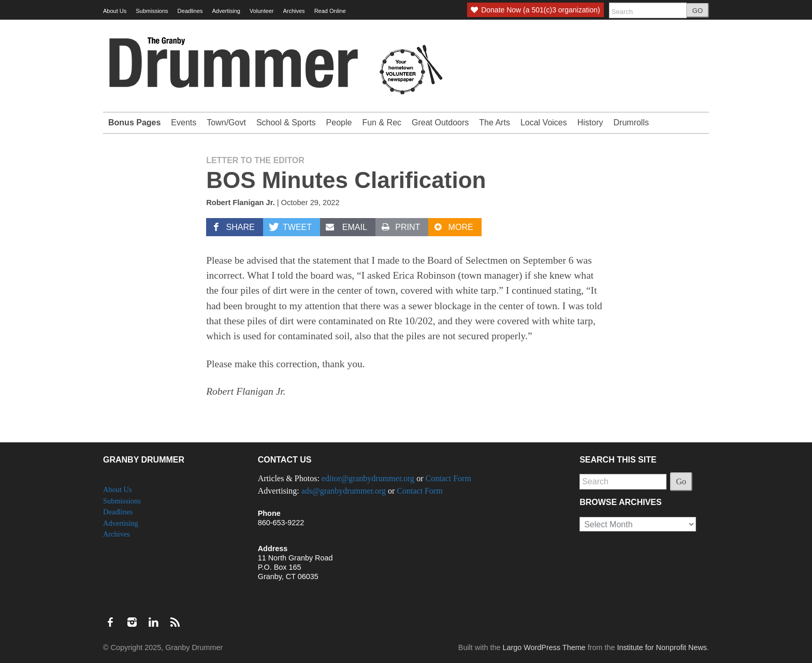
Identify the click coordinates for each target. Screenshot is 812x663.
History (590, 122)
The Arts (495, 122)
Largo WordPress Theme (544, 647)
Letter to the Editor (255, 160)
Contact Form (448, 478)
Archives (294, 11)
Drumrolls (631, 122)
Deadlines (190, 11)
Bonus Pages (134, 122)
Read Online (330, 11)
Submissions (152, 11)
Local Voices (544, 122)
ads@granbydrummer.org (344, 491)
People (339, 122)
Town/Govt (226, 122)
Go (682, 481)
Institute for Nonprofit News (662, 647)
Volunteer (262, 11)
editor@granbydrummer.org (368, 478)
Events (184, 122)
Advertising (226, 11)
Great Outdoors (440, 122)
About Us (115, 11)
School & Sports (286, 122)
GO (698, 11)
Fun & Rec (382, 122)
